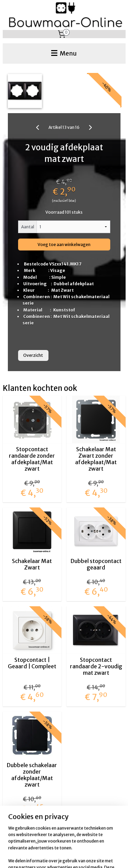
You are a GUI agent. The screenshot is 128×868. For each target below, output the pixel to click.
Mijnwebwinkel (85, 855)
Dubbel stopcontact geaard (96, 564)
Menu (64, 53)
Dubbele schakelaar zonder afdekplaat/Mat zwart (32, 775)
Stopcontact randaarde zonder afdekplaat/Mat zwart (32, 459)
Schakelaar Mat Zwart (32, 564)
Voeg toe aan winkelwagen (64, 245)
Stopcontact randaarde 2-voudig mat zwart (96, 666)
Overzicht (33, 355)
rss (95, 844)
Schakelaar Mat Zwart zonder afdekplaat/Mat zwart (96, 459)
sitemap (82, 844)
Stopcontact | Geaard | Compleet (32, 663)
